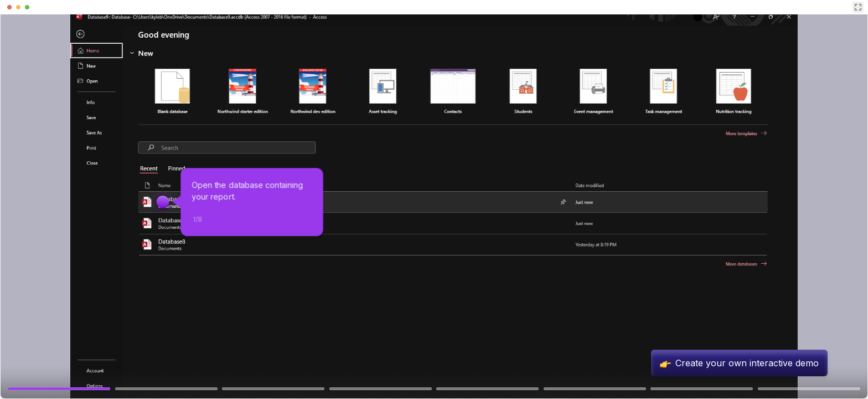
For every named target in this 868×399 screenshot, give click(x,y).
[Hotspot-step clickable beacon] (163, 202)
